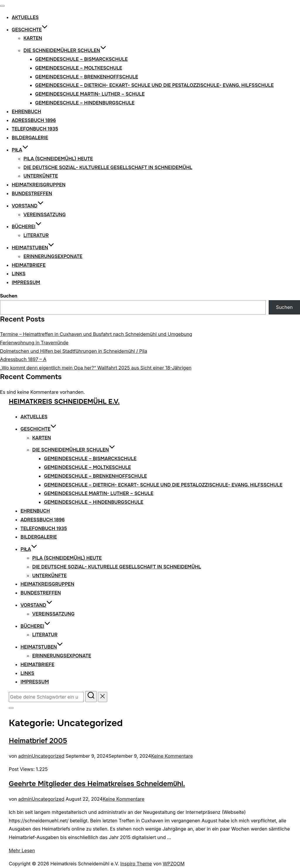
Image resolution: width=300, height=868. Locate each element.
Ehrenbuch (26, 112)
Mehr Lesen (22, 850)
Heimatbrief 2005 (38, 741)
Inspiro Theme (136, 864)
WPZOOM (173, 864)
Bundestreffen (32, 194)
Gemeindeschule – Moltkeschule (79, 68)
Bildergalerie (30, 138)
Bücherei (27, 227)
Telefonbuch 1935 (35, 129)
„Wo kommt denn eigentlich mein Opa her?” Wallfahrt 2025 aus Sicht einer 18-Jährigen (96, 368)
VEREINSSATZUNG (45, 215)
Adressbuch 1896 (34, 120)
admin (25, 756)
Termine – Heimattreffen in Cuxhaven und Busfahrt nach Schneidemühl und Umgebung (96, 334)
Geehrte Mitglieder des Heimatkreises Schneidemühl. (97, 784)
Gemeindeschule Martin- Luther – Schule (90, 94)
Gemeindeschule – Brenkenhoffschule (87, 77)
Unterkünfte (41, 176)
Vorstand (28, 206)
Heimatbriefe (29, 265)
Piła (20, 150)
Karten (33, 38)
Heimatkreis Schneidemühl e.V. (64, 402)
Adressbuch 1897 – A (23, 359)
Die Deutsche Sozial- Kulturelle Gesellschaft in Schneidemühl (108, 167)
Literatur (36, 235)
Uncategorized (48, 756)
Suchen (9, 296)
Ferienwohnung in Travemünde (34, 343)
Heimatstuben (33, 248)
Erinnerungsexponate (53, 256)
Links (19, 274)
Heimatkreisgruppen (39, 185)
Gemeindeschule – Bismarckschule (81, 59)
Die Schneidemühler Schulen (65, 50)
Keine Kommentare (172, 756)
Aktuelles (25, 17)
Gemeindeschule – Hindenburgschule (85, 103)
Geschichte (30, 30)
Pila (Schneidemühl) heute (58, 159)
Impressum (26, 282)
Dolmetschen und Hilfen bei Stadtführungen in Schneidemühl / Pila (74, 351)
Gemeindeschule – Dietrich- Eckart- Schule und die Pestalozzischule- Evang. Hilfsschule (154, 85)
